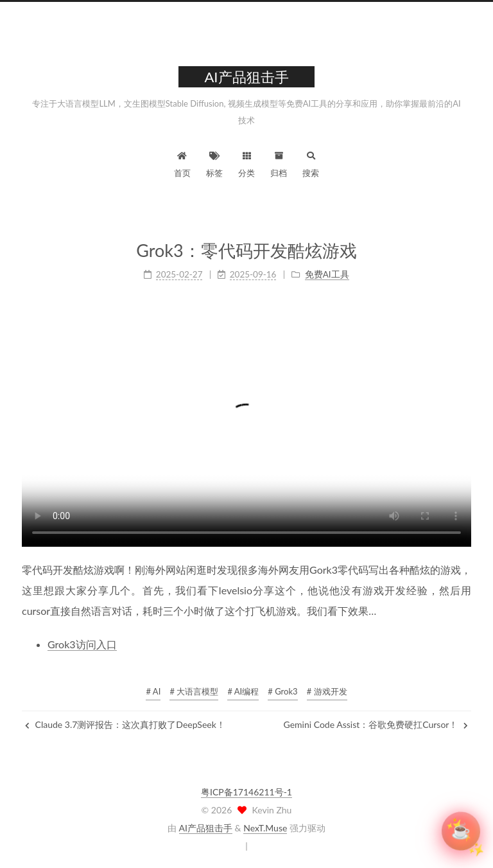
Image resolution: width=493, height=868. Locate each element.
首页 (182, 163)
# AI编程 (243, 691)
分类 (246, 163)
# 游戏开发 (327, 691)
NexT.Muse (265, 828)
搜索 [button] (311, 163)
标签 (214, 163)
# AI (153, 691)
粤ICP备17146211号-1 (246, 792)
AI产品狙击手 (206, 828)
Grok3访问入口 (82, 644)
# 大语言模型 (194, 691)
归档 (279, 163)
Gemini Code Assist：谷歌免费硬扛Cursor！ (376, 724)
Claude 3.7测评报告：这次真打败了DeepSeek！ (125, 724)
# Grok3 (282, 691)
